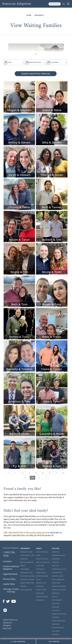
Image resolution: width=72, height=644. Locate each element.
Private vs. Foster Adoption (59, 592)
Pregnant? (39, 15)
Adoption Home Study (42, 578)
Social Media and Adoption (59, 622)
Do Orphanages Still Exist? (58, 629)
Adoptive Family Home (42, 554)
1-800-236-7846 (9, 554)
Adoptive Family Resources (42, 598)
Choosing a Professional (41, 571)
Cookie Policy (9, 584)
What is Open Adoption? (41, 592)
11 (39, 478)
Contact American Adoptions (11, 568)
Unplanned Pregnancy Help (26, 571)
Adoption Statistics (56, 609)
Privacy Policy (9, 579)
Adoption (56, 562)
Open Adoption (26, 590)
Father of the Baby (28, 576)
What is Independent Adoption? (57, 600)
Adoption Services (59, 586)
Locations (7, 561)
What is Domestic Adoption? (43, 564)
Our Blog (55, 635)
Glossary (55, 617)
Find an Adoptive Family (27, 564)
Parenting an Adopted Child (58, 574)
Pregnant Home (26, 552)
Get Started (55, 4)
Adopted (55, 566)
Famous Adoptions (59, 614)
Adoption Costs (42, 559)
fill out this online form (36, 533)
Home (29, 15)
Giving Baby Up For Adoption (27, 557)
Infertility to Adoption (41, 585)
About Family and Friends (27, 585)
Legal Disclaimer (10, 574)
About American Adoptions (58, 581)
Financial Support (27, 580)
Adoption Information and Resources (58, 555)
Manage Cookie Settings (11, 590)
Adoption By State (59, 569)
